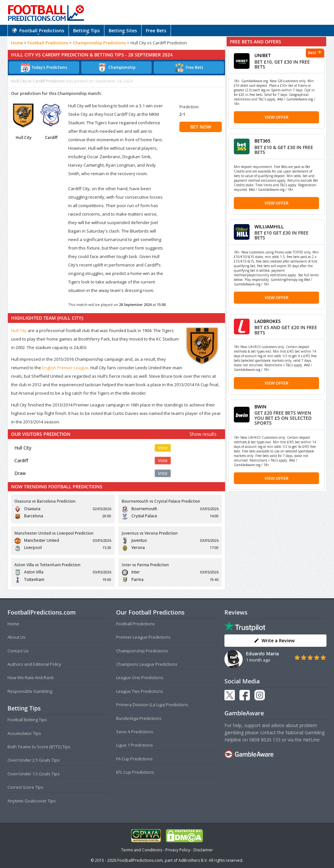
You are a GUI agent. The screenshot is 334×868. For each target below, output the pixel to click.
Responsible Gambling (30, 691)
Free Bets (156, 30)
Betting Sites (123, 30)
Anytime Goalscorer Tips (32, 801)
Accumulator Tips (24, 733)
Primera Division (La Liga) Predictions (152, 705)
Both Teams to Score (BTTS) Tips (39, 747)
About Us (16, 637)
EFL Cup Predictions (135, 772)
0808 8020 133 (265, 740)
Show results (203, 434)
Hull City (19, 330)
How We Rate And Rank (31, 678)
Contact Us (18, 651)
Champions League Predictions (147, 664)
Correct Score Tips (25, 787)
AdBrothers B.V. (193, 860)
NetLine (311, 740)
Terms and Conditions (142, 850)
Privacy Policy (178, 850)
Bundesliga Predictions (139, 718)
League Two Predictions (140, 691)
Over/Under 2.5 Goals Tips (34, 760)
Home (17, 43)
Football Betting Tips (27, 720)
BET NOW (201, 127)
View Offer (276, 117)
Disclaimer (203, 850)
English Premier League (65, 368)
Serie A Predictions (135, 732)
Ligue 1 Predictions (135, 745)
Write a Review (274, 640)
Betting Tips (86, 30)
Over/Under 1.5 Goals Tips (34, 774)
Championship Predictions (99, 43)
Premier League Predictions (143, 637)
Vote (163, 448)
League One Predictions (140, 678)
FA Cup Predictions (134, 759)
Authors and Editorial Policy (34, 664)
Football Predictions (38, 30)
